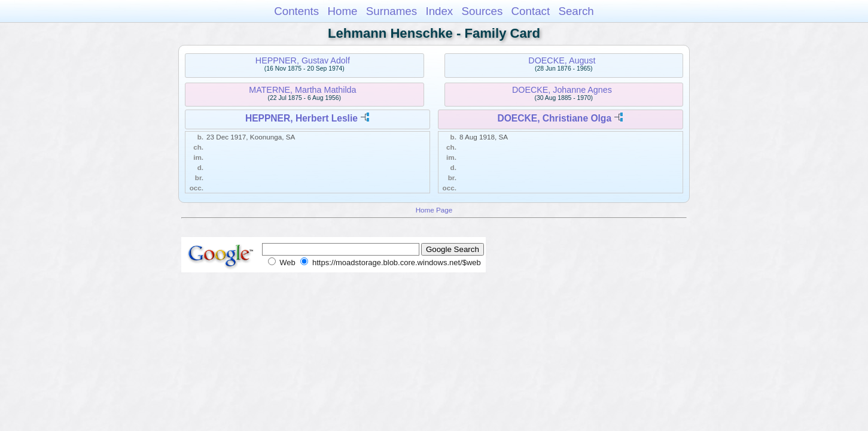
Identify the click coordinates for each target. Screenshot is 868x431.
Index (439, 11)
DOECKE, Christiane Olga (554, 118)
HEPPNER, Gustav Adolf (303, 60)
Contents (296, 11)
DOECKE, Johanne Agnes (562, 90)
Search (576, 11)
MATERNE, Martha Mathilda (302, 90)
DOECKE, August (562, 60)
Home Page (434, 210)
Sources (482, 11)
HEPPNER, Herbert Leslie (301, 118)
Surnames (392, 11)
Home (342, 11)
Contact (531, 11)
